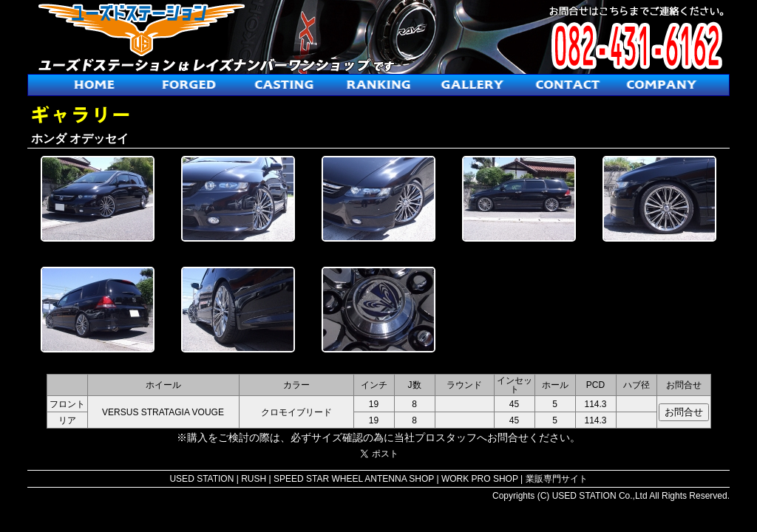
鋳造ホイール (284, 85)
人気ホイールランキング (378, 85)
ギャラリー (473, 85)
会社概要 (662, 85)
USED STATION (201, 479)
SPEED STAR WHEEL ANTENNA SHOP (354, 479)
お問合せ (568, 85)
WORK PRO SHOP (480, 479)
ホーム (95, 85)
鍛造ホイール (189, 85)
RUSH (254, 479)
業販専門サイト (557, 479)
